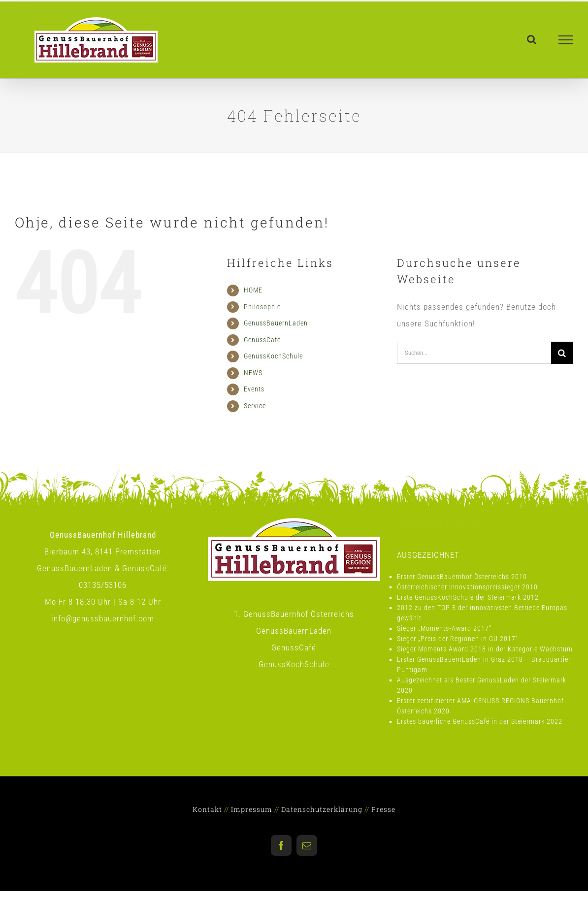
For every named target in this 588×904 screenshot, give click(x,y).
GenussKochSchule (273, 356)
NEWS (253, 373)
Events (254, 389)
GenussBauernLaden (276, 323)
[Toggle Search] (532, 39)
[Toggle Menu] (566, 40)
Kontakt (207, 809)
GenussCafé (262, 340)
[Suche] (562, 353)
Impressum (252, 809)
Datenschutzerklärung (322, 809)
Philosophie (262, 307)
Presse (383, 809)
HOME (253, 290)
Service (255, 406)
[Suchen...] (474, 353)
